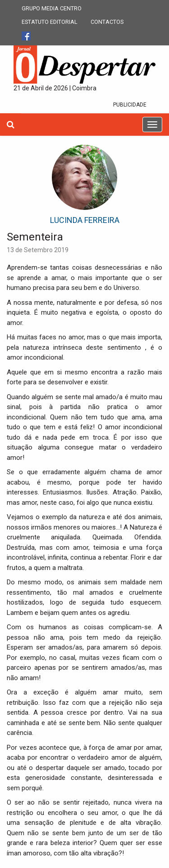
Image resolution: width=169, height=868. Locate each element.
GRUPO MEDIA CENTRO (52, 8)
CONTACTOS (107, 22)
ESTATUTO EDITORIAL (50, 22)
